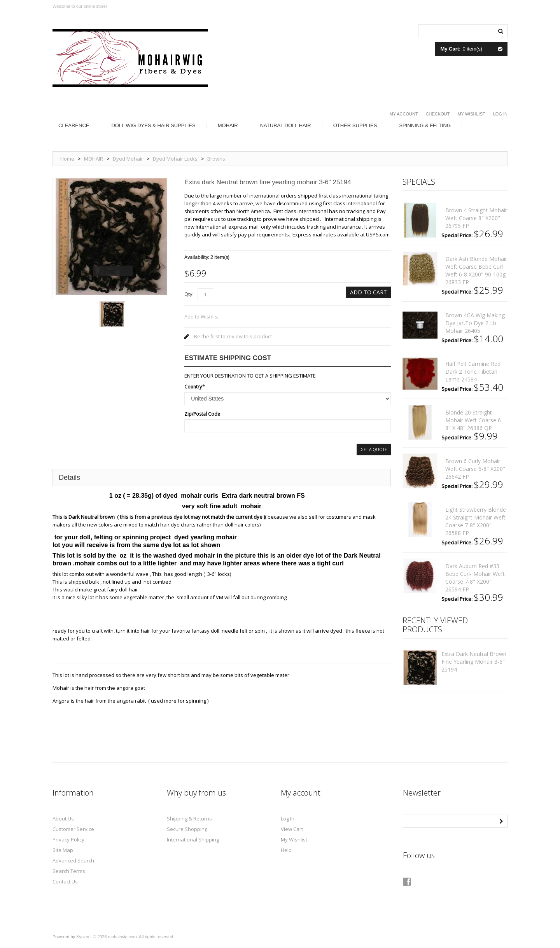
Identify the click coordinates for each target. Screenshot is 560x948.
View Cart (292, 829)
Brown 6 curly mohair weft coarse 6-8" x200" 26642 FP (475, 469)
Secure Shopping (187, 829)
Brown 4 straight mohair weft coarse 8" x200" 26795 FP (476, 218)
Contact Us (65, 882)
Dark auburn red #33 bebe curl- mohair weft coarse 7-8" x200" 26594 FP (475, 578)
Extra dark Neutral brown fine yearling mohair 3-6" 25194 (474, 662)
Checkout (438, 114)
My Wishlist (471, 114)
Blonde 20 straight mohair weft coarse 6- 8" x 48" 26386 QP (474, 420)
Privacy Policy (68, 840)
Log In (500, 114)
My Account (404, 114)
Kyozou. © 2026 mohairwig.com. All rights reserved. (125, 937)
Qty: (189, 294)
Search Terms (69, 871)
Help (286, 850)
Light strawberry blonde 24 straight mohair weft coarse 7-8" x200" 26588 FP (476, 521)
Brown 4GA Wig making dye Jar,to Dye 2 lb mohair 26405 (475, 323)
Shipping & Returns (189, 819)
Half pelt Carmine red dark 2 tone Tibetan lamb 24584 (473, 372)
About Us (63, 819)
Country (193, 387)
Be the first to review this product (233, 336)
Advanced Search (73, 861)
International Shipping (193, 840)
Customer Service (73, 829)
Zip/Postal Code (202, 414)
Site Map (63, 850)
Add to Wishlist (202, 317)
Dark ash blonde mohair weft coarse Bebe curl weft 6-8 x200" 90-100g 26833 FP (476, 270)
